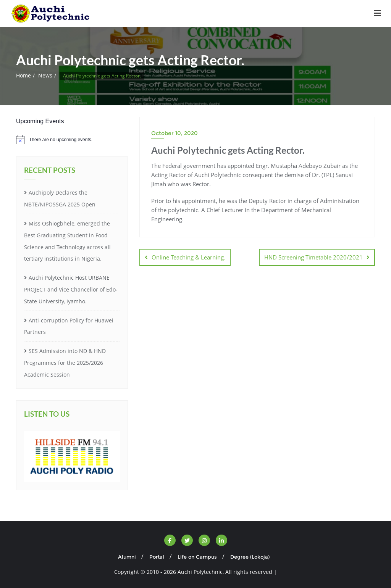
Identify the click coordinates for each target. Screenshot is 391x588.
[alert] (72, 140)
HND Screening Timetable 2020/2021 (313, 257)
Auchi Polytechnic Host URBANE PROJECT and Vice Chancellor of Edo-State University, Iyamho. (71, 289)
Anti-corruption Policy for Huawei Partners (69, 326)
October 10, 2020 (174, 133)
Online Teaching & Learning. (188, 257)
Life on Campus (197, 557)
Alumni (127, 557)
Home (23, 75)
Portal (157, 557)
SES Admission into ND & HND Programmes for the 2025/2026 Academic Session (65, 363)
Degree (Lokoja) (250, 557)
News (45, 75)
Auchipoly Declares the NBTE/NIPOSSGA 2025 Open (60, 198)
